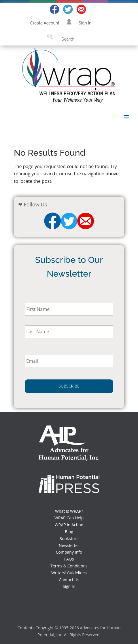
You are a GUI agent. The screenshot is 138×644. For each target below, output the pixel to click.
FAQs (69, 559)
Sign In (85, 23)
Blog (69, 532)
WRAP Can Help (69, 518)
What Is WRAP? (69, 511)
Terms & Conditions (69, 566)
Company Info (69, 552)
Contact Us (69, 580)
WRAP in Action (69, 525)
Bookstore (69, 538)
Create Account (45, 23)
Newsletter (69, 545)
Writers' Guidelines (69, 573)
